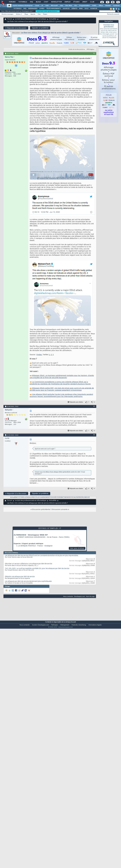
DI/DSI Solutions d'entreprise (23, 6)
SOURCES (66, 9)
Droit (85, 2)
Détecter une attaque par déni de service (20, 577)
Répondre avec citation (75, 402)
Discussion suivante (60, 510)
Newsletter (56, 2)
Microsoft (54, 6)
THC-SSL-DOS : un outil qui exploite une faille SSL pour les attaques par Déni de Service (37, 569)
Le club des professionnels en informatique (31, 19)
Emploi (67, 2)
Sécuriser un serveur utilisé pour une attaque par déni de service (28, 564)
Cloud (37, 6)
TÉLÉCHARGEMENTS (54, 9)
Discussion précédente (41, 510)
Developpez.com (80, 596)
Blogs (38, 2)
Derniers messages (7, 14)
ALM (47, 6)
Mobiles (108, 6)
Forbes (39, 355)
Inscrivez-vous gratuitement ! (48, 11)
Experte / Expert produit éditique (29, 544)
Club (92, 2)
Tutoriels (23, 2)
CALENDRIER (77, 497)
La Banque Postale (27, 546)
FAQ (31, 2)
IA (42, 6)
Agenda (33, 14)
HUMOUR (94, 9)
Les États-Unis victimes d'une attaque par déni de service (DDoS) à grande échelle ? (51, 33)
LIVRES (42, 9)
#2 (94, 406)
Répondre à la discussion (16, 28)
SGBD (94, 6)
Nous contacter (68, 596)
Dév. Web (69, 6)
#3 (94, 435)
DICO (86, 9)
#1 (94, 53)
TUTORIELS (17, 9)
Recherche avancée (113, 14)
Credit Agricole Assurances (32, 537)
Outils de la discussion (76, 49)
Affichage (90, 49)
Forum (10, 19)
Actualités (53, 19)
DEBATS (62, 497)
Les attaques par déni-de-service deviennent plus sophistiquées (28, 581)
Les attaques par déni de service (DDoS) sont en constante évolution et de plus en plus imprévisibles (42, 556)
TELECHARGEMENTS (43, 497)
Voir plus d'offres (77, 548)
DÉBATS (74, 9)
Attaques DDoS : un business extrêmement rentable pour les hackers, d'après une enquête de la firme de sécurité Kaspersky (62, 377)
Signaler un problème (40, 28)
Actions (18, 14)
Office (101, 6)
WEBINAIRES (33, 9)
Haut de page (90, 596)
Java (61, 6)
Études (76, 2)
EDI (76, 6)
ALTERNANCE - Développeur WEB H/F (31, 535)
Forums (12, 2)
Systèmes (116, 6)
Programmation (85, 6)
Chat (46, 2)
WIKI (81, 9)
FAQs (28, 497)
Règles (45, 14)
